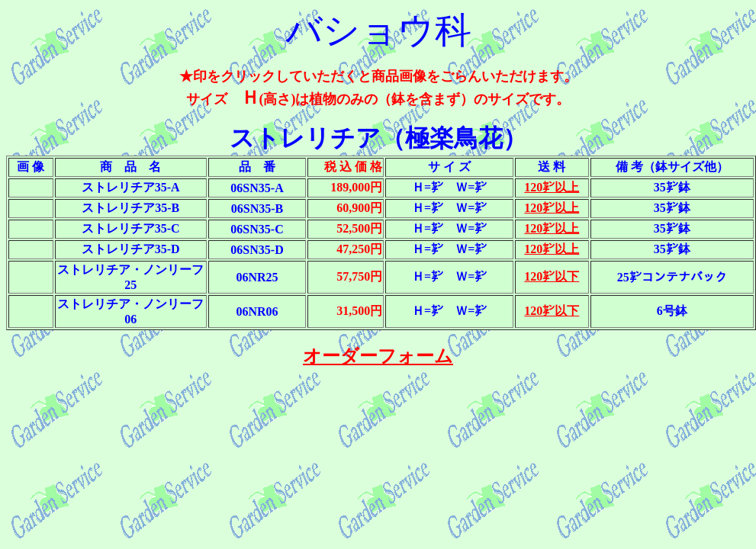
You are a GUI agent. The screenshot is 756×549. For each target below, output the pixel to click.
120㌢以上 (552, 187)
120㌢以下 (552, 276)
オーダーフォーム (378, 356)
